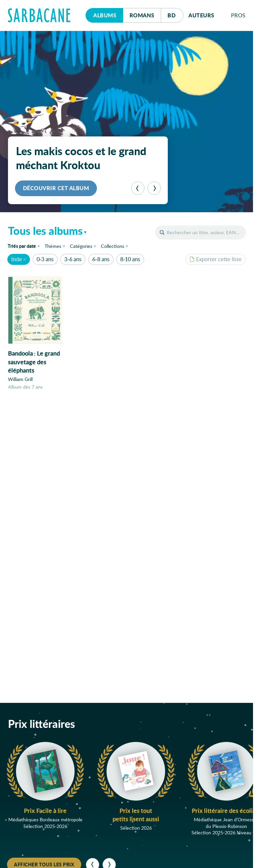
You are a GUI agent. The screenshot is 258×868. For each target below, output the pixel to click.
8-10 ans (130, 259)
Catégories (81, 246)
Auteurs (201, 15)
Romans (142, 15)
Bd (175, 14)
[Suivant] (154, 188)
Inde (17, 259)
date (25, 246)
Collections (113, 246)
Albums (105, 15)
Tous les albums (45, 231)
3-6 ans (73, 259)
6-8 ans (101, 259)
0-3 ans (45, 259)
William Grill (20, 379)
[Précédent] (138, 188)
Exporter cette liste (216, 259)
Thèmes (53, 246)
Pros (238, 15)
